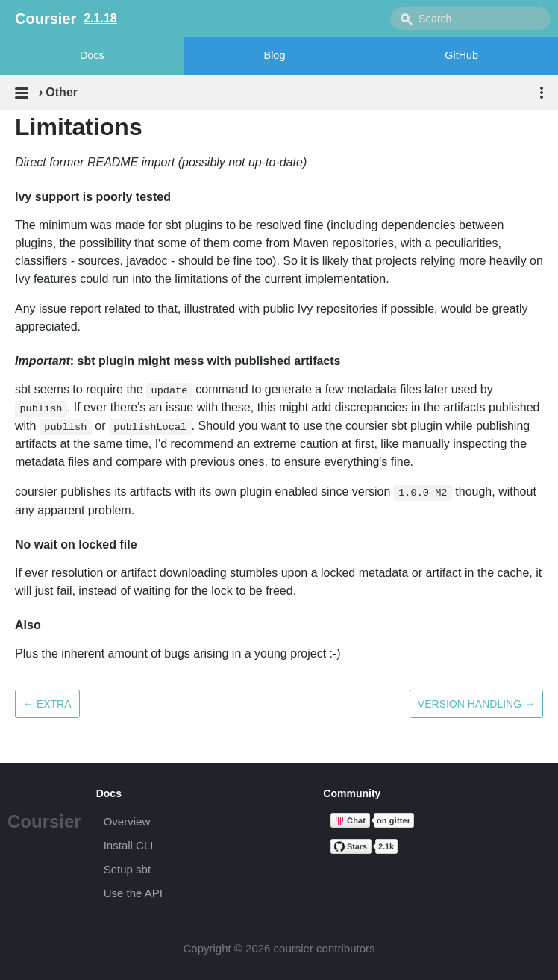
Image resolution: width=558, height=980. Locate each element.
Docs (92, 55)
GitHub (461, 55)
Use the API (133, 893)
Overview (127, 821)
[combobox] (470, 19)
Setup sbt (127, 869)
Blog (275, 55)
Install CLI (129, 845)
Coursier (44, 821)
